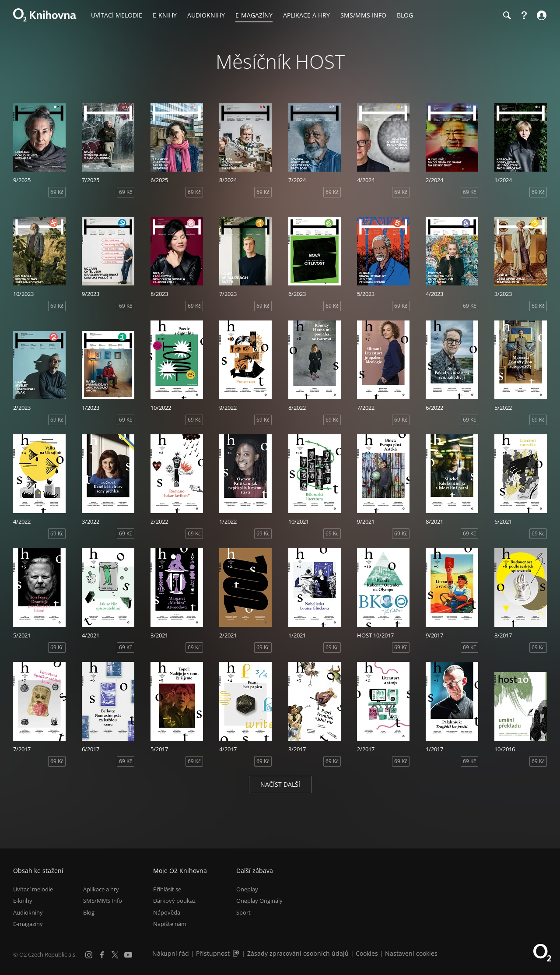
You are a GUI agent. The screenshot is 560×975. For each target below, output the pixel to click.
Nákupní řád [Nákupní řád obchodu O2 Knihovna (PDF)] (171, 953)
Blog (89, 912)
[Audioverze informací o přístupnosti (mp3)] (237, 953)
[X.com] (115, 955)
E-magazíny (28, 924)
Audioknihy (28, 912)
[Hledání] (507, 15)
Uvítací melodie (33, 889)
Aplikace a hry (101, 889)
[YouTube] (128, 955)
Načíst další (280, 784)
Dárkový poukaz (174, 901)
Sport (243, 912)
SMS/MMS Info (103, 901)
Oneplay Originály (259, 901)
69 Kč (57, 192)
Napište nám (170, 924)
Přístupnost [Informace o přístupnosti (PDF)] (213, 953)
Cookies (367, 953)
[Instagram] (89, 955)
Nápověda (167, 912)
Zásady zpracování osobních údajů (298, 953)
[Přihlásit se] (541, 15)
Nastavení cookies (411, 953)
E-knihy (23, 901)
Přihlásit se (167, 889)
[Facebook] (102, 955)
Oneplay (247, 889)
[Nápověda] (524, 15)
